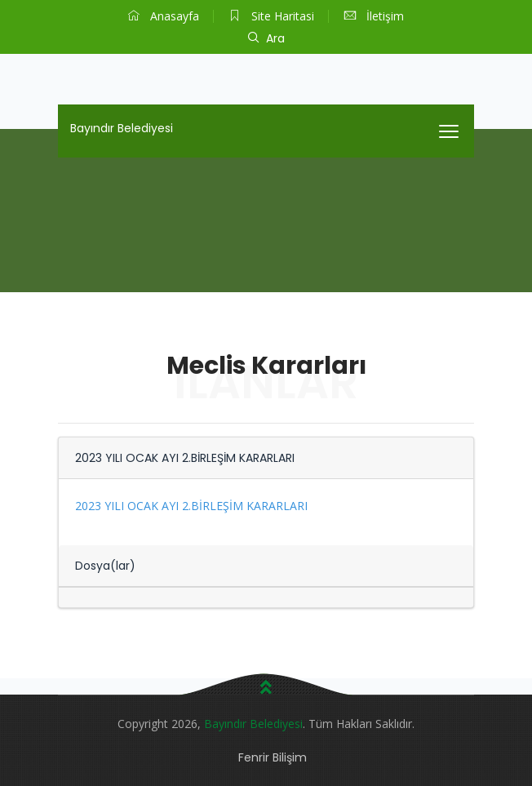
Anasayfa (164, 16)
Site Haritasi (272, 16)
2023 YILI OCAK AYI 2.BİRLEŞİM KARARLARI (191, 506)
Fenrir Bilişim (273, 757)
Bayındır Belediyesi (122, 128)
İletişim (374, 16)
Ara (266, 38)
